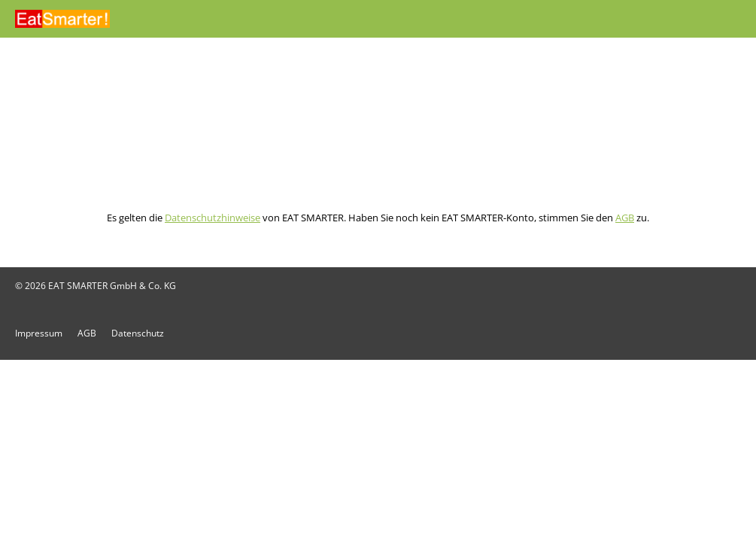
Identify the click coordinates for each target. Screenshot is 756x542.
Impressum (39, 333)
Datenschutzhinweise (213, 218)
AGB (625, 218)
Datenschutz (138, 333)
